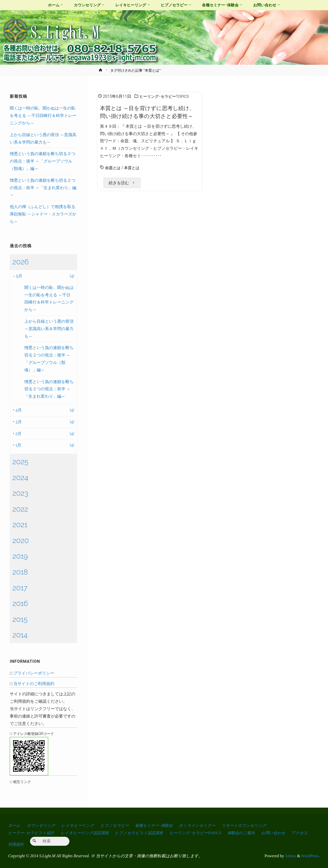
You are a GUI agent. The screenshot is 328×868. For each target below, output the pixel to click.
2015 (20, 619)
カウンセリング (41, 825)
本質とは (133, 168)
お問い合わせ (280, 833)
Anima (290, 856)
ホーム (14, 825)
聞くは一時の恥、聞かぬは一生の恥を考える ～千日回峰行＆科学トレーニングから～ (43, 116)
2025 (20, 462)
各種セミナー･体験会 (156, 825)
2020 (20, 540)
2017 (20, 588)
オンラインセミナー (201, 825)
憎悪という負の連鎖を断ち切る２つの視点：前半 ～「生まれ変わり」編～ (43, 188)
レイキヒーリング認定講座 (86, 833)
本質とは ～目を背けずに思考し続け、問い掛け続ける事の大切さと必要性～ (150, 112)
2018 (20, 572)
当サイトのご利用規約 (34, 684)
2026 (20, 262)
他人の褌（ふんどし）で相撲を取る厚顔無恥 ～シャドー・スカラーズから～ (43, 214)
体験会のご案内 (247, 833)
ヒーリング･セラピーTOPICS (166, 96)
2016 (20, 603)
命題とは (113, 168)
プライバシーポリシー (34, 673)
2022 (20, 509)
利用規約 (39, 844)
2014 (20, 635)
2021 (20, 525)
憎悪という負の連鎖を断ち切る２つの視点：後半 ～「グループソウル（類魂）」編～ (43, 161)
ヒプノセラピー (116, 825)
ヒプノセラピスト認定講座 (142, 833)
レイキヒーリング (79, 825)
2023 (20, 493)
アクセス (16, 844)
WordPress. (310, 856)
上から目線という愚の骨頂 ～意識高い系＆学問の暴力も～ (49, 329)
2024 (20, 478)
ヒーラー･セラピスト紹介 (32, 833)
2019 (20, 556)
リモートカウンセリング (248, 825)
